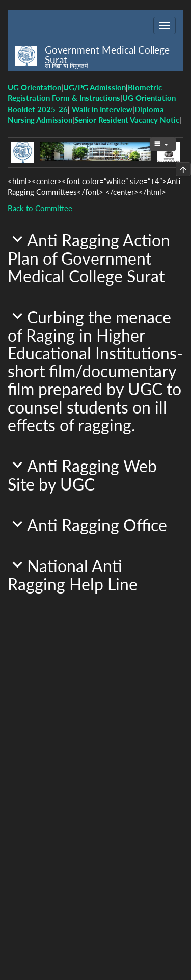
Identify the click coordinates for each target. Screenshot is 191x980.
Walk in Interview (102, 109)
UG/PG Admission (94, 87)
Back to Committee (40, 208)
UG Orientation (34, 87)
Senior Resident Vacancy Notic (127, 120)
